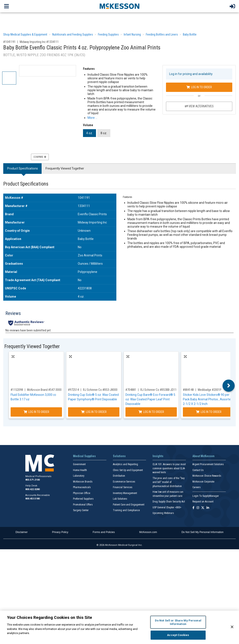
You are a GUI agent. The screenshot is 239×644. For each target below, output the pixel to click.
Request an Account (203, 502)
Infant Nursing (132, 34)
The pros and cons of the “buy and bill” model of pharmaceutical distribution (169, 482)
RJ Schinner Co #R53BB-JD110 (159, 390)
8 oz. (104, 133)
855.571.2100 (33, 480)
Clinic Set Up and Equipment (128, 470)
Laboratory (79, 476)
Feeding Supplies (108, 34)
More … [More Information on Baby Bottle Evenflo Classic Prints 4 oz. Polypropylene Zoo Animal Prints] (92, 118)
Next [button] (229, 386)
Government (79, 464)
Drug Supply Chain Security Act (169, 502)
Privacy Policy (60, 532)
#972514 (73, 390)
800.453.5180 (33, 499)
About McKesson (203, 456)
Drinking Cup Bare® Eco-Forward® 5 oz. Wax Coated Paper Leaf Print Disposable (150, 399)
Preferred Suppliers (83, 499)
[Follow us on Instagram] (198, 508)
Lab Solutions (120, 499)
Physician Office (82, 493)
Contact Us (198, 470)
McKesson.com (148, 532)
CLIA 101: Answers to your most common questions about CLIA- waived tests (169, 468)
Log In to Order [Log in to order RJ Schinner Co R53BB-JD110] (151, 412)
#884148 (188, 390)
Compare (40, 157)
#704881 (131, 390)
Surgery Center (81, 510)
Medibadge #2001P (210, 390)
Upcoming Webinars (163, 513)
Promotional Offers (83, 505)
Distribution (119, 476)
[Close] (232, 627)
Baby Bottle (190, 34)
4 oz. (89, 133)
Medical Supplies (84, 456)
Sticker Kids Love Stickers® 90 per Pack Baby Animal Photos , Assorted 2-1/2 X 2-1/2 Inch (208, 399)
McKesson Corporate (203, 482)
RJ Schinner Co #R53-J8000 (100, 390)
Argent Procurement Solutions (208, 464)
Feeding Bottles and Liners (162, 34)
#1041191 (9, 42)
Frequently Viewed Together (65, 168)
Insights (158, 456)
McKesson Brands (83, 482)
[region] (119, 627)
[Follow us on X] (203, 508)
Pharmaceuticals (82, 487)
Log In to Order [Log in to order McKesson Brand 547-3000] (36, 412)
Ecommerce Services (124, 482)
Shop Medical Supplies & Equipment (25, 34)
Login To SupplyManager (206, 496)
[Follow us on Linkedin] (208, 508)
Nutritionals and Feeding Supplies (73, 34)
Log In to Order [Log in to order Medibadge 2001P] (209, 412)
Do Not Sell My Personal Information (202, 532)
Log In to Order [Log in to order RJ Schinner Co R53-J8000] (94, 412)
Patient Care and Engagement (129, 505)
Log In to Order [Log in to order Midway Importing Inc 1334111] (199, 87)
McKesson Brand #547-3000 (44, 390)
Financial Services (123, 487)
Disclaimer (21, 532)
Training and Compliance (126, 510)
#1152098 (17, 390)
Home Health (80, 470)
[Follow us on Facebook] (193, 508)
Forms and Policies (104, 532)
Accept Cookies (178, 635)
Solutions (119, 456)
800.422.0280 (33, 489)
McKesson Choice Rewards (207, 476)
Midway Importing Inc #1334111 (39, 42)
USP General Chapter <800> (167, 507)
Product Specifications (23, 168)
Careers (197, 487)
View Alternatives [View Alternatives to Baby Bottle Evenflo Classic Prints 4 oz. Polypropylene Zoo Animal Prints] (199, 106)
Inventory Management (125, 493)
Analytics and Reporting (125, 464)
